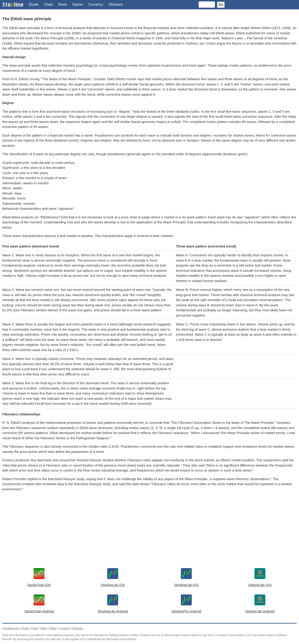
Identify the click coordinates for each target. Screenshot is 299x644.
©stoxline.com (11, 628)
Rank (63, 4)
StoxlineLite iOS (113, 585)
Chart (49, 4)
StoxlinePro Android (186, 611)
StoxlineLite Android (113, 611)
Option (78, 4)
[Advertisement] (139, 531)
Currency (96, 4)
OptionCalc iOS (260, 585)
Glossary (116, 4)
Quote (34, 4)
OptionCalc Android (260, 611)
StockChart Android (39, 611)
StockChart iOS (39, 585)
